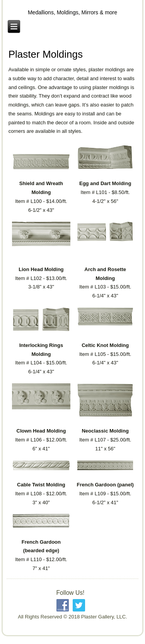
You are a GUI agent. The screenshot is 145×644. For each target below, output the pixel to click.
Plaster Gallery (72, 7)
